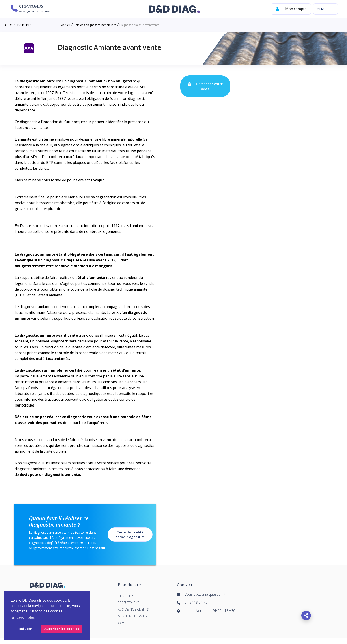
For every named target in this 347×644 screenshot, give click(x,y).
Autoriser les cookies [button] (62, 629)
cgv (121, 623)
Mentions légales (132, 616)
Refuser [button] (25, 629)
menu (321, 9)
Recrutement (128, 603)
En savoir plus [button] (23, 617)
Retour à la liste (17, 25)
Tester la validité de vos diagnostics (130, 535)
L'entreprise (127, 596)
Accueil (66, 25)
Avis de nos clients (133, 609)
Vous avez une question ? (201, 595)
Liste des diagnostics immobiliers (95, 25)
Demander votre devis (205, 86)
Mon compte (291, 9)
